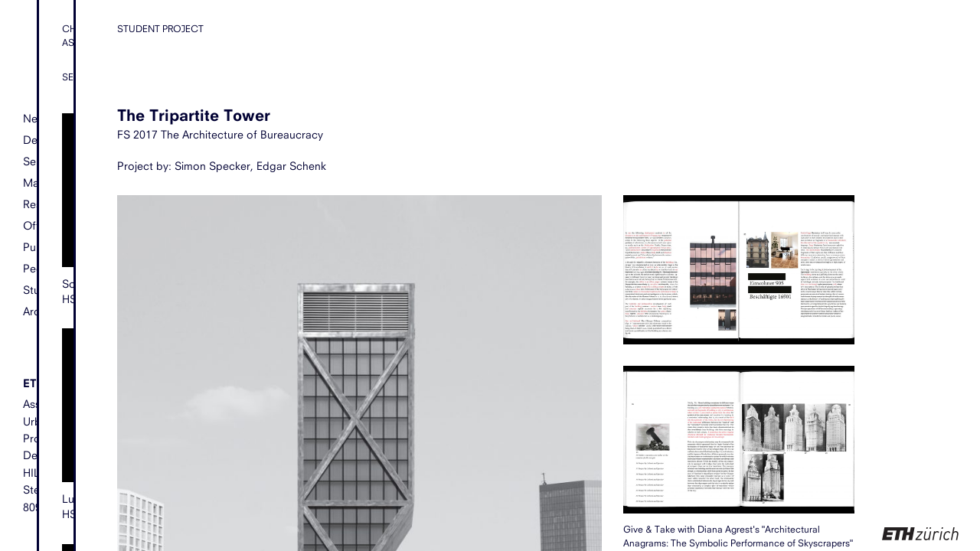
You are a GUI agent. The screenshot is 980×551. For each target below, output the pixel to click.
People (41, 268)
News (37, 119)
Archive (41, 311)
